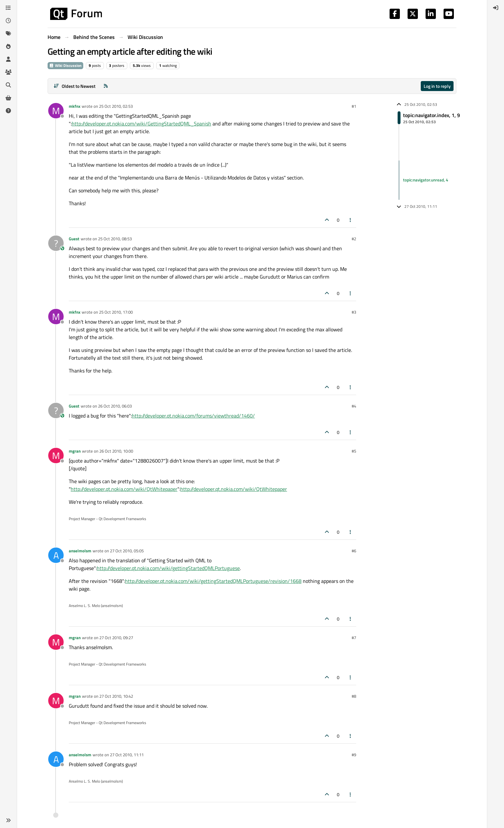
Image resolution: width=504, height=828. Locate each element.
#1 (354, 106)
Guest (74, 239)
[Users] (8, 59)
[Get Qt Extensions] (8, 98)
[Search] (8, 85)
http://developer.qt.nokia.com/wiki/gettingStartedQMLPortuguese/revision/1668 (213, 581)
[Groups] (8, 72)
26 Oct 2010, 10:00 (116, 451)
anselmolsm (80, 551)
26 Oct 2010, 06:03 (115, 406)
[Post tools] (351, 220)
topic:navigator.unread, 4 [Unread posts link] (426, 180)
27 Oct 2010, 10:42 (116, 696)
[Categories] (8, 8)
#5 (354, 451)
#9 (354, 755)
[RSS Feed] (106, 86)
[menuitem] (496, 8)
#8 (354, 696)
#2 (354, 239)
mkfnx (75, 106)
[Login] (496, 8)
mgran (75, 451)
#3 (354, 312)
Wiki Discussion (65, 65)
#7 (354, 638)
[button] (8, 820)
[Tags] (8, 33)
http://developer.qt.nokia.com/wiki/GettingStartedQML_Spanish (141, 124)
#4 (354, 406)
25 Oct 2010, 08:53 (115, 239)
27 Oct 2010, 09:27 (116, 638)
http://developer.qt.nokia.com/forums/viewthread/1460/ (193, 416)
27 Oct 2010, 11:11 (127, 755)
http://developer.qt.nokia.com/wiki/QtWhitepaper (124, 489)
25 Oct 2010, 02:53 (116, 106)
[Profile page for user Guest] (56, 243)
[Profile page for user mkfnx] (56, 111)
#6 (354, 551)
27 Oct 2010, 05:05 (127, 551)
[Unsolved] (8, 111)
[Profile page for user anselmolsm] (56, 555)
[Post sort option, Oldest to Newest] (74, 86)
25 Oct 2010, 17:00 (116, 312)
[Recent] (8, 21)
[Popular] (8, 46)
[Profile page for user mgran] (56, 455)
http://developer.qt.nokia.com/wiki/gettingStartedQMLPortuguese (168, 568)
